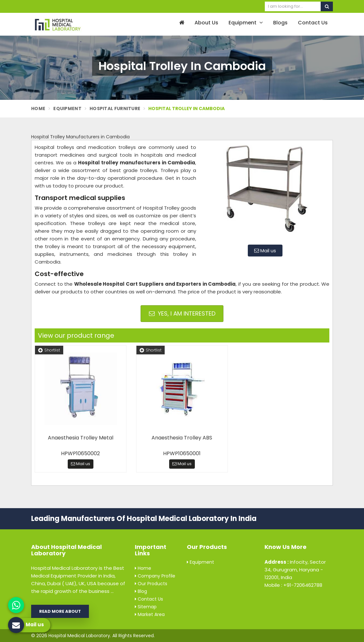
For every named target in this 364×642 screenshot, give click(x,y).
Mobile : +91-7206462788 (293, 585)
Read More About (60, 611)
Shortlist (49, 350)
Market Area (150, 614)
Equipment (246, 23)
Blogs (280, 23)
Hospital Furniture (115, 108)
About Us (206, 23)
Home (38, 108)
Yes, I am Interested (182, 313)
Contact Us (313, 23)
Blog (141, 591)
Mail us (265, 251)
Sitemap (146, 607)
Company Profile (155, 576)
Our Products (151, 584)
